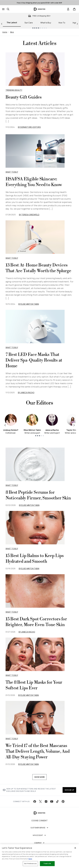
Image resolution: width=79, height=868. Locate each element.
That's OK (47, 863)
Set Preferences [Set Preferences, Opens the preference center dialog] (30, 863)
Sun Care (29, 23)
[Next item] (74, 425)
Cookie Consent (39, 821)
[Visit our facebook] (35, 801)
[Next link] (77, 24)
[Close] (75, 848)
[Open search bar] (8, 9)
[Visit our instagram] (46, 801)
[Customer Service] (40, 828)
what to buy (12, 485)
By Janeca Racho (26, 393)
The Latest (12, 23)
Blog (12, 32)
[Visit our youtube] (52, 801)
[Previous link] (2, 24)
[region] (39, 856)
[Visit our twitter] (40, 801)
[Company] (39, 843)
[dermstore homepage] (39, 9)
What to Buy (46, 23)
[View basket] (74, 9)
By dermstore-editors (29, 127)
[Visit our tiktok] (57, 801)
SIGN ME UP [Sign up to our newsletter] (69, 790)
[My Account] (40, 835)
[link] (68, 9)
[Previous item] (5, 425)
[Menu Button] (3, 9)
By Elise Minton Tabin (29, 304)
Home (5, 32)
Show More (40, 777)
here (30, 859)
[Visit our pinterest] (63, 801)
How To (62, 23)
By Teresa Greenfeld (29, 215)
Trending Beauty (14, 90)
